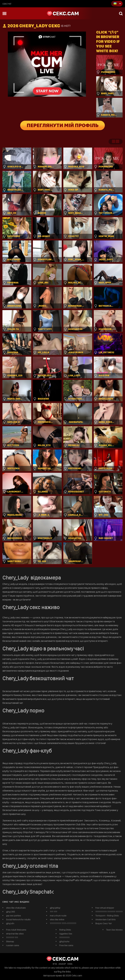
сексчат (7, 4)
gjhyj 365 (10, 912)
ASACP (62, 964)
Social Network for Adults (18, 919)
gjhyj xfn (10, 923)
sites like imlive (57, 919)
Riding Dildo (65, 930)
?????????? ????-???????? (63, 923)
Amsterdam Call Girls (105, 919)
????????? (64, 938)
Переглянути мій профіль (63, 125)
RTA (55, 964)
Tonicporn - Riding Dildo (107, 916)
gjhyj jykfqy (55, 908)
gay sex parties (13, 916)
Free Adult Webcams (16, 930)
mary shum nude (58, 916)
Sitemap (10, 941)
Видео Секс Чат (104, 923)
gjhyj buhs (64, 941)
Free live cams (66, 945)
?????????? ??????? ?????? (109, 912)
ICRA (70, 964)
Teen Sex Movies (114, 930)
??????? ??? (12, 938)
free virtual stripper (105, 908)
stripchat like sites (15, 934)
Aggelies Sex (66, 934)
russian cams (13, 945)
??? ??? (53, 912)
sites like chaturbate (16, 908)
